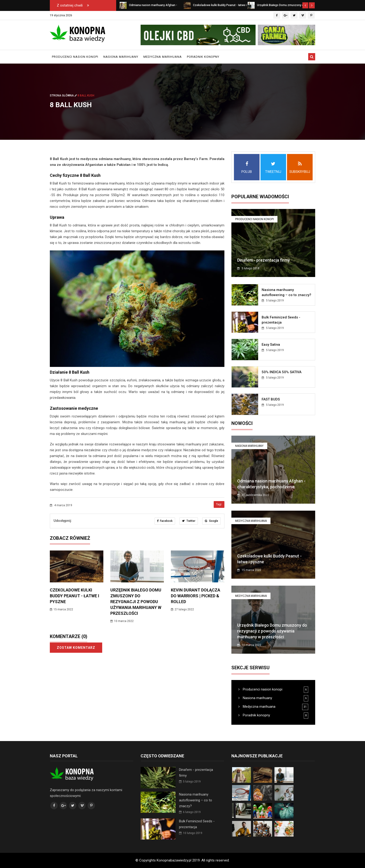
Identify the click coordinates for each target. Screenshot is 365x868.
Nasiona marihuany (121, 57)
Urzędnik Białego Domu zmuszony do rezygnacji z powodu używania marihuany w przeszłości (136, 602)
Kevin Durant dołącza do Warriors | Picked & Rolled (196, 596)
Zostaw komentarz (76, 648)
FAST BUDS (271, 399)
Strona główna (64, 96)
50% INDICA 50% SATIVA (282, 372)
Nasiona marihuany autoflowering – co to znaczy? (196, 800)
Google (211, 521)
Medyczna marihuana (163, 57)
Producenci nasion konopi (75, 57)
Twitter (189, 521)
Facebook (165, 521)
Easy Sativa (271, 345)
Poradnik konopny (203, 57)
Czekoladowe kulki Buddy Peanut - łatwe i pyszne (74, 596)
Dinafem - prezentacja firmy (264, 260)
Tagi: (219, 504)
